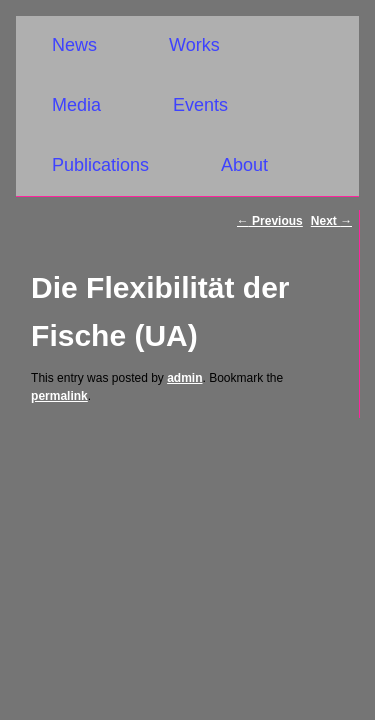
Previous (270, 221)
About (244, 165)
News (74, 45)
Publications (100, 165)
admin (184, 378)
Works (194, 45)
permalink (59, 396)
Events (200, 105)
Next (331, 221)
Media (76, 105)
